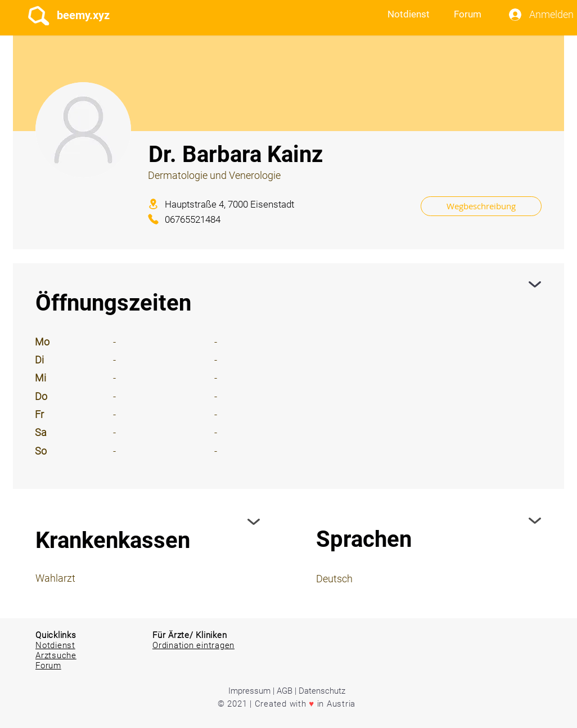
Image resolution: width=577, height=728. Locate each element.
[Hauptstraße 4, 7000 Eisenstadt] (276, 204)
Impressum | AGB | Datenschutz (287, 691)
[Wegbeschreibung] (481, 206)
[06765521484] (208, 219)
